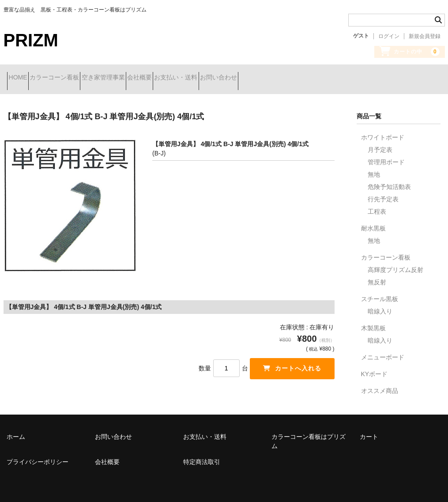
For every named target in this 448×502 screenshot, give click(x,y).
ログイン (389, 36)
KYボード (375, 367)
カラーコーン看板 (74, 78)
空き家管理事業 (138, 78)
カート (369, 430)
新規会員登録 (425, 36)
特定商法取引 (202, 455)
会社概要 (190, 78)
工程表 (377, 205)
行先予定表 (383, 192)
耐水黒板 (373, 222)
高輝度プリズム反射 (395, 263)
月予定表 (380, 143)
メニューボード (383, 351)
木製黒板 (373, 321)
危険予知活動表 (389, 180)
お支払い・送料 (242, 78)
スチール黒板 (380, 292)
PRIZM (31, 40)
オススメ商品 (380, 384)
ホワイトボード (383, 131)
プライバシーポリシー (38, 455)
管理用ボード (386, 155)
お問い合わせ (301, 78)
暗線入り (380, 305)
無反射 (377, 276)
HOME (22, 78)
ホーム (16, 430)
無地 (374, 168)
